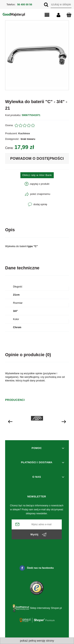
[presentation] (10, 421)
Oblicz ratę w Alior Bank (37, 175)
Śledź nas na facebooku (37, 568)
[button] (44, 15)
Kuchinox (24, 133)
